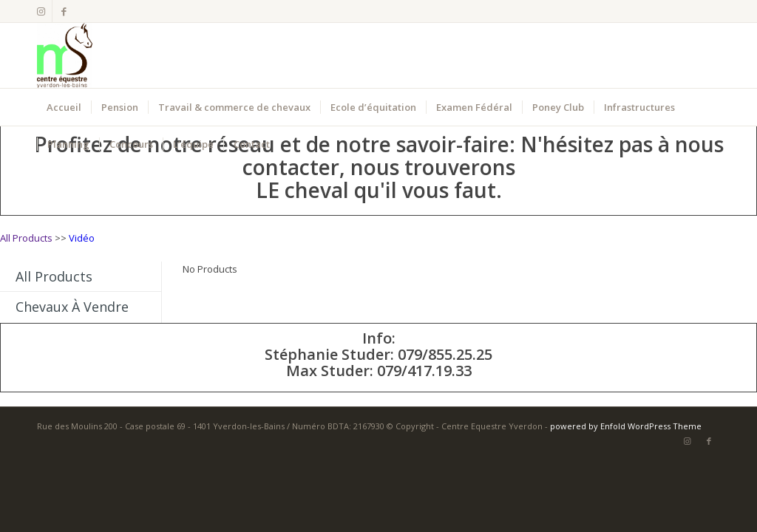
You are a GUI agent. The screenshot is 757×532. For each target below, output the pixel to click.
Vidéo (82, 238)
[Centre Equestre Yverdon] (65, 55)
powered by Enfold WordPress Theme (626, 426)
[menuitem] (64, 107)
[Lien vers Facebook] (64, 11)
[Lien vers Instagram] (41, 11)
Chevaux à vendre (72, 307)
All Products (26, 238)
